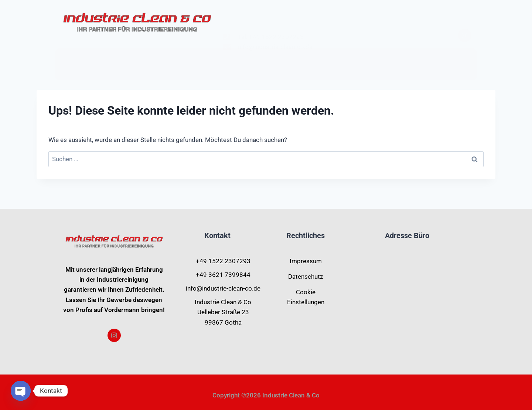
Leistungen (263, 58)
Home (214, 58)
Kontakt (316, 58)
